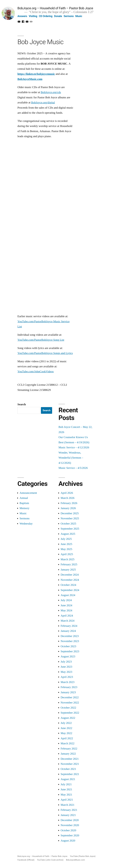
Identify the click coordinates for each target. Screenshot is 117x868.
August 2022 (68, 718)
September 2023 (70, 651)
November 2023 (70, 641)
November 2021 (70, 764)
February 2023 (69, 687)
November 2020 (70, 825)
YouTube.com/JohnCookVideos (36, 371)
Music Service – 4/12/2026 (74, 447)
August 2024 (68, 595)
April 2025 (67, 554)
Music (79, 16)
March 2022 (68, 743)
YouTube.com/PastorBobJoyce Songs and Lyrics (45, 353)
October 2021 (68, 769)
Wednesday (26, 524)
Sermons (69, 16)
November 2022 (70, 703)
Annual (24, 498)
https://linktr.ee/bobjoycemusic (36, 74)
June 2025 (66, 544)
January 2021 (68, 815)
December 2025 (70, 513)
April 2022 (67, 738)
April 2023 (67, 677)
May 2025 (66, 549)
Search (22, 404)
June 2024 (66, 605)
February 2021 (69, 810)
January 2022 (68, 754)
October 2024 (68, 585)
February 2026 (69, 503)
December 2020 (70, 820)
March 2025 (68, 559)
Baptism (24, 503)
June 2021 (66, 789)
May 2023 (66, 672)
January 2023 (68, 692)
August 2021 (68, 779)
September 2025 (70, 529)
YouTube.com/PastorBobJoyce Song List (41, 340)
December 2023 (70, 636)
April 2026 (67, 493)
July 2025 (66, 539)
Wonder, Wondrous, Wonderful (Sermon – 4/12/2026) (71, 458)
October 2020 (68, 830)
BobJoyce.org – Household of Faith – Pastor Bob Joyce (55, 8)
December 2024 (70, 575)
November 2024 (70, 580)
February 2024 (69, 626)
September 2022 (70, 713)
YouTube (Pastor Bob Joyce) (83, 856)
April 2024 (67, 616)
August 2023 (68, 656)
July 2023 (66, 662)
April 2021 (67, 800)
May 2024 (66, 610)
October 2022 (68, 708)
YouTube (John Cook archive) (50, 860)
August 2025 (68, 534)
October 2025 (68, 524)
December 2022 (70, 697)
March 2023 (68, 682)
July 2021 (66, 784)
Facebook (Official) (26, 860)
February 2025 (69, 564)
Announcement (28, 493)
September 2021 (70, 774)
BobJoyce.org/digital (43, 102)
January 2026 (68, 508)
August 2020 (68, 841)
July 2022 (66, 723)
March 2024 (68, 621)
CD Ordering (46, 16)
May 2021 (66, 795)
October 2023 (68, 646)
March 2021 (68, 805)
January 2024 (68, 631)
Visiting (33, 16)
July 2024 (66, 600)
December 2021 (70, 759)
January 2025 (68, 570)
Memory (24, 508)
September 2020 (70, 835)
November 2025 (70, 518)
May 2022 (66, 733)
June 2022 (66, 728)
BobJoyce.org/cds (51, 92)
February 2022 (69, 749)
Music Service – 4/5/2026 (73, 468)
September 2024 (70, 590)
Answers (22, 16)
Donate (58, 16)
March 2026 (68, 498)
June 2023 (66, 667)
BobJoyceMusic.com (30, 79)
